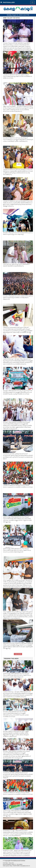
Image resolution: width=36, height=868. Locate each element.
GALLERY (10, 18)
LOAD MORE (18, 654)
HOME (5, 18)
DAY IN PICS (17, 18)
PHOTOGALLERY (8, 2)
